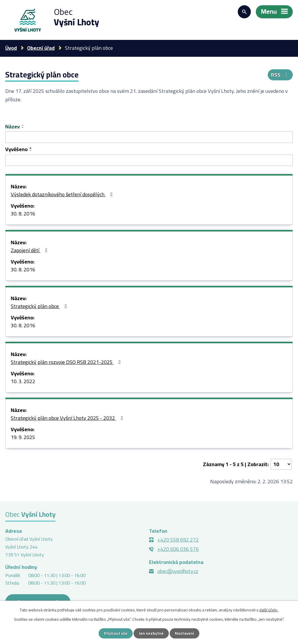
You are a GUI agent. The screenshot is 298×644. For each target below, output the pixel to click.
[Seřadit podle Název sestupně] (23, 128)
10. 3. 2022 (23, 382)
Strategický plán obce (40, 307)
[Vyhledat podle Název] (149, 137)
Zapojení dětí (30, 251)
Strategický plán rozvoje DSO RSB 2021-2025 (67, 362)
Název (13, 126)
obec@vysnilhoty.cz (178, 571)
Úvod (11, 48)
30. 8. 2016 (23, 214)
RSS (280, 75)
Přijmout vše (116, 633)
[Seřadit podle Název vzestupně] (23, 125)
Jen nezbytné (151, 633)
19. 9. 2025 (23, 438)
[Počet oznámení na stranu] (281, 464)
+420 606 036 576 (178, 549)
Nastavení (185, 633)
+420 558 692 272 (178, 540)
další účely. (269, 610)
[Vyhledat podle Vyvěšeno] (149, 160)
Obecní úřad (41, 48)
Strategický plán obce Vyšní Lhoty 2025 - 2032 (68, 418)
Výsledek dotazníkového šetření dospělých (63, 195)
